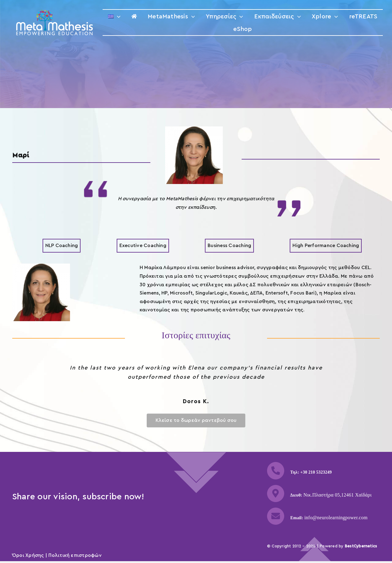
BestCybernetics (361, 546)
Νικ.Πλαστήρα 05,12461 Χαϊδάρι (338, 495)
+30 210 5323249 (316, 472)
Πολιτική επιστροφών (75, 555)
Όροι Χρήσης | (30, 555)
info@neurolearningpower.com (336, 518)
